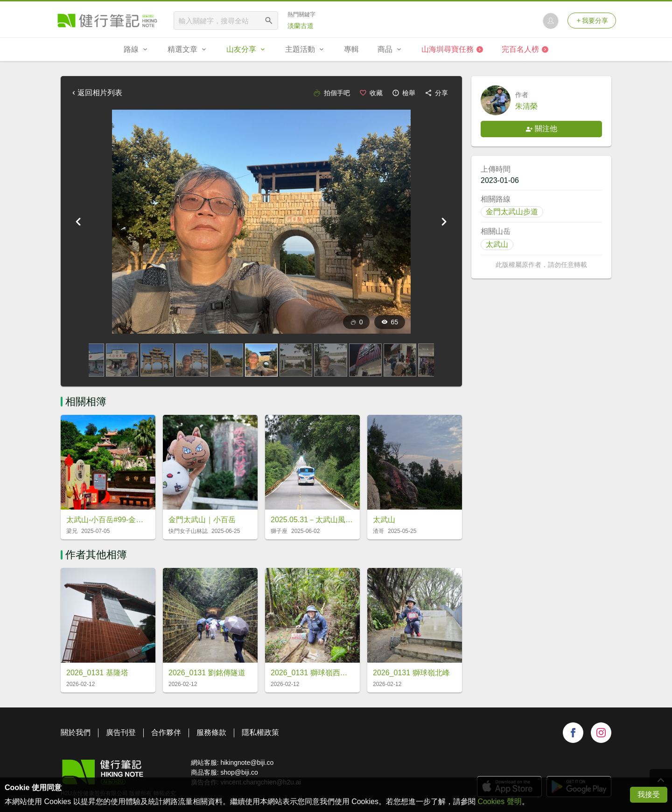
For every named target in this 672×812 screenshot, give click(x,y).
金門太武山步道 (512, 212)
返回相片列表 (96, 93)
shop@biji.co (239, 772)
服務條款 (211, 732)
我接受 (649, 794)
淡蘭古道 (301, 26)
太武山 (497, 244)
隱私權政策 (260, 732)
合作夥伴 (166, 732)
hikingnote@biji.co (247, 763)
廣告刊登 (121, 732)
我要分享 (592, 21)
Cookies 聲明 (499, 801)
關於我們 (76, 732)
